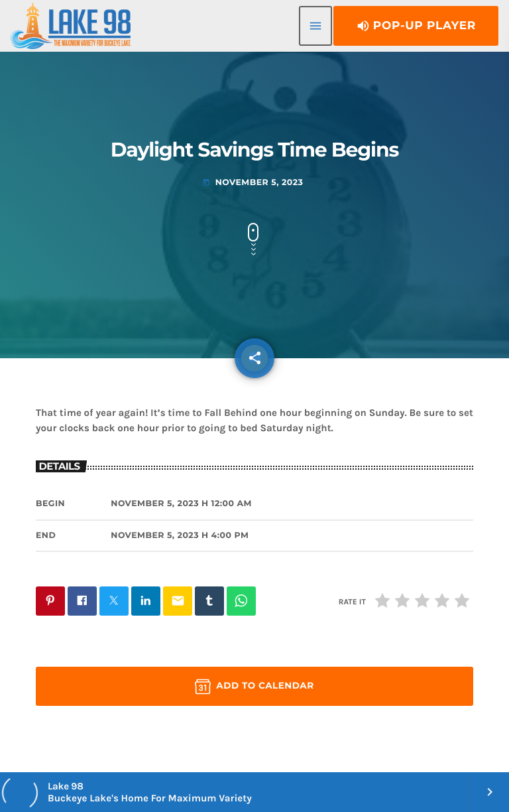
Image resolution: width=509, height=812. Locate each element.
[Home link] (71, 26)
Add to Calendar (254, 687)
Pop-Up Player (416, 26)
